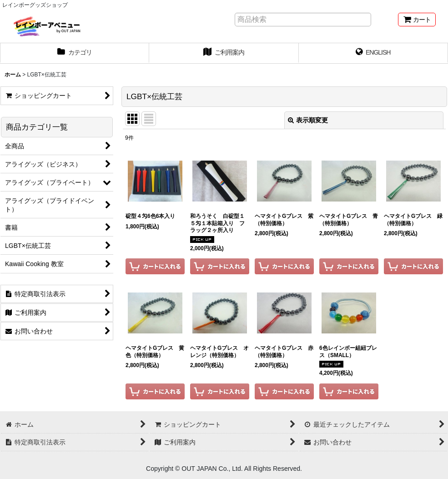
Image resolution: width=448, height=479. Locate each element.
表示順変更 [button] (308, 120)
